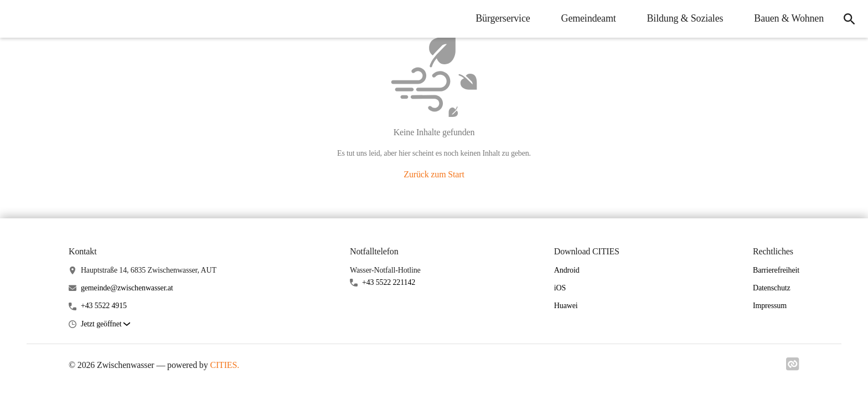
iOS (560, 288)
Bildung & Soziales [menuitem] (685, 18)
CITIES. (224, 365)
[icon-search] (849, 19)
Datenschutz (772, 288)
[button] (105, 324)
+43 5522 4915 (104, 306)
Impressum (770, 306)
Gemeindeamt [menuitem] (589, 18)
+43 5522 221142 (389, 282)
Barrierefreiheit (776, 270)
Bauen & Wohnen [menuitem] (789, 18)
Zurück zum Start (434, 174)
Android (567, 270)
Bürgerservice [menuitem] (503, 18)
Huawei (566, 306)
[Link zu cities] (793, 367)
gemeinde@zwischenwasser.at (127, 288)
